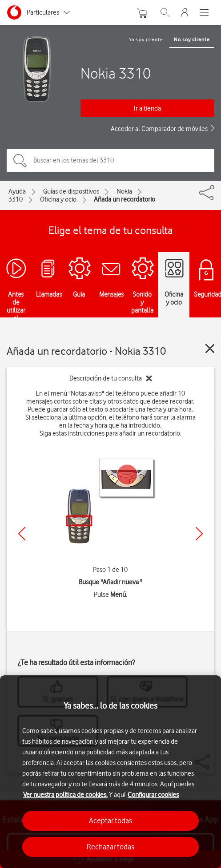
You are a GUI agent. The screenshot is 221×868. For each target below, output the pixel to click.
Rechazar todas (110, 847)
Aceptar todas (110, 820)
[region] (110, 772)
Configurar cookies (153, 795)
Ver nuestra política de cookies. (65, 795)
